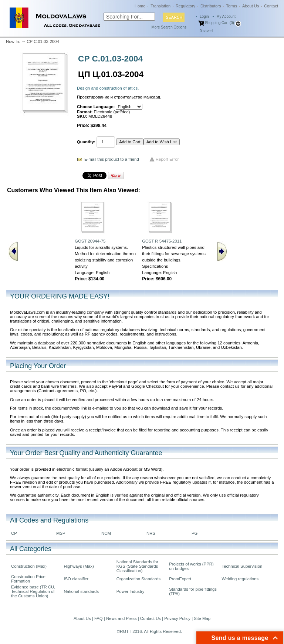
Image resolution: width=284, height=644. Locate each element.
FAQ (99, 618)
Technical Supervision (242, 566)
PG (195, 533)
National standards (81, 591)
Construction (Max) (29, 566)
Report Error (167, 159)
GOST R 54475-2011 (162, 241)
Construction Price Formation (28, 579)
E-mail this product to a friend (112, 159)
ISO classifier (76, 579)
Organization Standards (138, 579)
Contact (271, 6)
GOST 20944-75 (90, 241)
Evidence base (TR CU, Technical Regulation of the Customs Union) (33, 591)
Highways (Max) (79, 566)
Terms (231, 6)
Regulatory (185, 6)
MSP (61, 533)
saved (206, 31)
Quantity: (86, 142)
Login (204, 16)
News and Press (121, 618)
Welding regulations (240, 579)
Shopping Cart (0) (219, 23)
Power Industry (131, 591)
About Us (251, 6)
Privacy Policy (177, 618)
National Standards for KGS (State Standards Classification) (137, 566)
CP (14, 533)
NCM (106, 533)
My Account (226, 16)
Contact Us (151, 618)
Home (140, 6)
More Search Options (169, 27)
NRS (151, 533)
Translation (160, 6)
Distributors (211, 6)
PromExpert (180, 579)
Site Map (202, 618)
